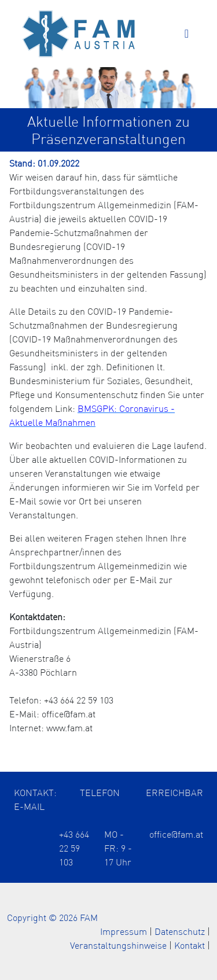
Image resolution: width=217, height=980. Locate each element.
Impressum (124, 931)
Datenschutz (180, 931)
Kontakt (190, 945)
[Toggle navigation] (187, 34)
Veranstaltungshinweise (118, 945)
